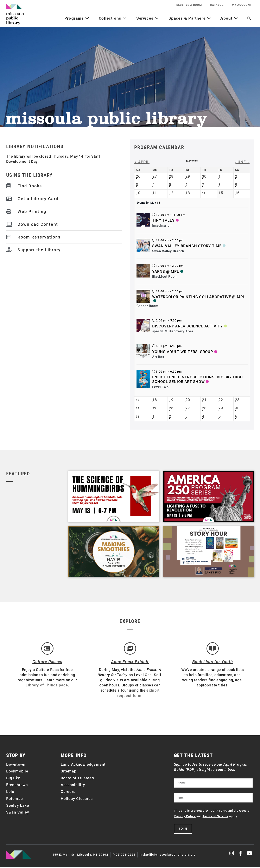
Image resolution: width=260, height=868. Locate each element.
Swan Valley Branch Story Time (187, 246)
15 (221, 193)
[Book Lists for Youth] (213, 649)
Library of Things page (47, 686)
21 (204, 400)
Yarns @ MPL (166, 271)
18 (155, 400)
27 (155, 176)
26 (138, 176)
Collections (113, 18)
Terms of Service (215, 817)
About (229, 18)
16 (237, 193)
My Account (242, 5)
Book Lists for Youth (213, 662)
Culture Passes (47, 662)
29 (188, 176)
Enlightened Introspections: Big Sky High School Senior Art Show (198, 379)
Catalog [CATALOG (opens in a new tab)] (217, 5)
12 (171, 193)
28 (171, 176)
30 (204, 176)
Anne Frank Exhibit (130, 662)
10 (138, 193)
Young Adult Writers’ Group (183, 352)
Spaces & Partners (190, 18)
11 (155, 193)
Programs (77, 18)
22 (221, 400)
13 (188, 193)
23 (237, 400)
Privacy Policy (185, 817)
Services (148, 18)
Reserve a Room (189, 5)
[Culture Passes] (47, 649)
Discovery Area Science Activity (188, 326)
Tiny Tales (163, 220)
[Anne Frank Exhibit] (130, 649)
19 (171, 400)
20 (188, 400)
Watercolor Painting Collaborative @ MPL (199, 297)
